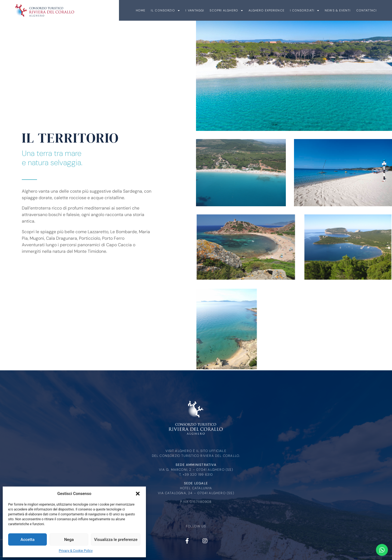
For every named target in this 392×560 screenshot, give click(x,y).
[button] (138, 494)
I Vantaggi (328, 10)
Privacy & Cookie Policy (76, 551)
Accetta (27, 540)
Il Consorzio (299, 10)
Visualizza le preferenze (116, 540)
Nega (69, 540)
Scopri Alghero (360, 10)
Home (274, 10)
